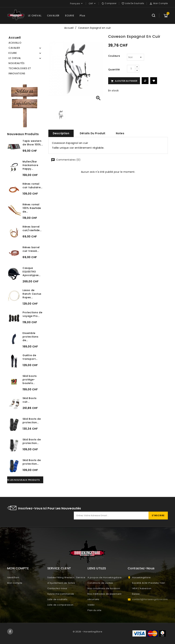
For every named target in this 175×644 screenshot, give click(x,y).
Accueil (15, 37)
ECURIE (70, 16)
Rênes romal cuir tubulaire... (32, 186)
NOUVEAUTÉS (16, 63)
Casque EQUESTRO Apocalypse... (32, 272)
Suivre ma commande (61, 594)
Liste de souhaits (57, 599)
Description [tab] (61, 133)
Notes (120, 133)
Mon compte (15, 583)
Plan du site (94, 610)
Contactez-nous (57, 588)
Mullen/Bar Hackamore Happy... (30, 165)
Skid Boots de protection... (32, 421)
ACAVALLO (15, 43)
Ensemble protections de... (31, 337)
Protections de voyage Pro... (32, 314)
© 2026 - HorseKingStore (88, 632)
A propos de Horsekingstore (105, 577)
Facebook (10, 632)
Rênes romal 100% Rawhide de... (32, 208)
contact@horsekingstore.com (150, 599)
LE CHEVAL (35, 16)
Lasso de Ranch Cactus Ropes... (32, 294)
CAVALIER (53, 16)
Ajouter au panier (124, 81)
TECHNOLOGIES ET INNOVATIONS (20, 71)
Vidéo (91, 605)
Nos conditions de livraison (104, 588)
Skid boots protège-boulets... (30, 380)
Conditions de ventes (100, 583)
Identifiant (13, 577)
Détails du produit (93, 133)
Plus (82, 16)
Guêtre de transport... (30, 357)
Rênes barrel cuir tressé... (31, 249)
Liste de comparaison (60, 605)
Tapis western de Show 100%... (33, 143)
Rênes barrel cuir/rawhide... (32, 228)
